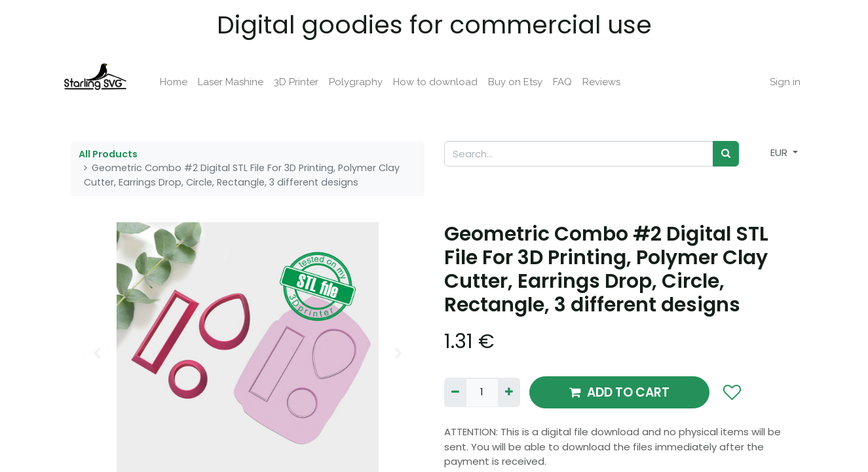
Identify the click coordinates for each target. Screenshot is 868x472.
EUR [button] (780, 152)
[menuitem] (181, 82)
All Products (108, 154)
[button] (732, 393)
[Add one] (509, 392)
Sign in (777, 82)
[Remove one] (455, 392)
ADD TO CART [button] (619, 392)
